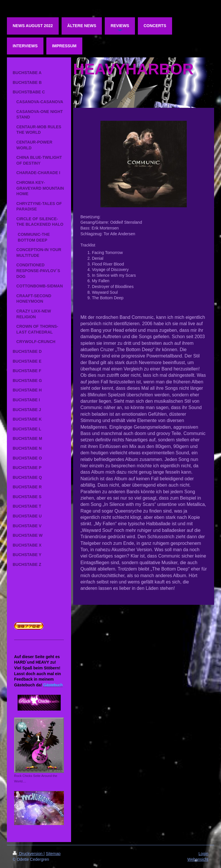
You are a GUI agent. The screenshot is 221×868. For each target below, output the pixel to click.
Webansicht (198, 859)
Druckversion (28, 854)
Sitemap (53, 854)
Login (203, 854)
